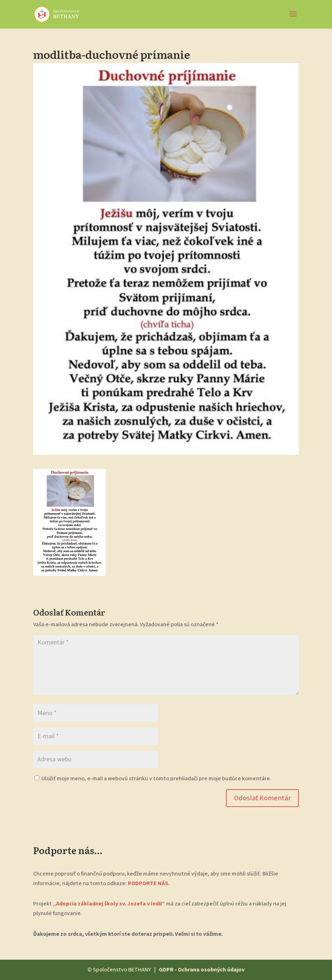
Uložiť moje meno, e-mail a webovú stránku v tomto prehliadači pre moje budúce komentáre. (156, 779)
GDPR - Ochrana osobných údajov (202, 970)
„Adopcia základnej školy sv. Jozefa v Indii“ (108, 904)
